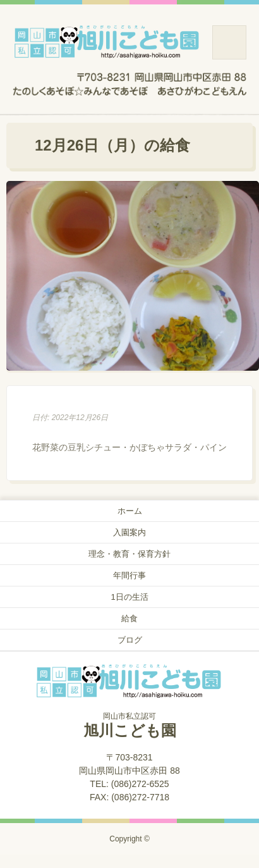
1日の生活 (129, 597)
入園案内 (129, 532)
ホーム (130, 511)
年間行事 (129, 575)
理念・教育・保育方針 (129, 554)
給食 (129, 618)
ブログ (130, 640)
